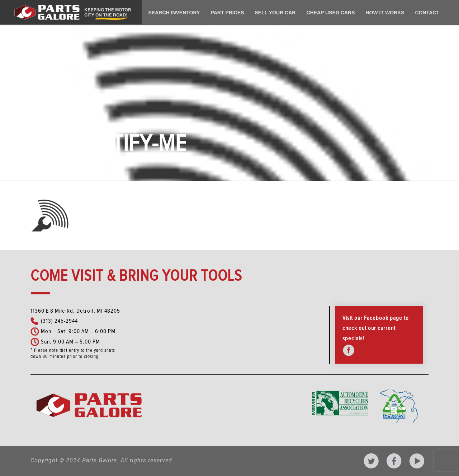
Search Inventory (174, 13)
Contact (427, 13)
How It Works (385, 13)
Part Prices (227, 13)
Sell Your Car (275, 13)
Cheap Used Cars (330, 13)
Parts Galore (100, 460)
